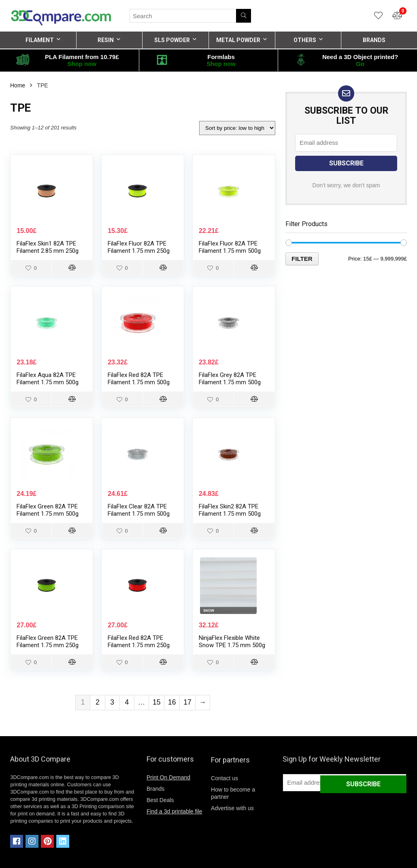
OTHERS (305, 40)
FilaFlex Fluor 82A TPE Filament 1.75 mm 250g (139, 247)
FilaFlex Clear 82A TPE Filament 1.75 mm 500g (139, 510)
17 (187, 702)
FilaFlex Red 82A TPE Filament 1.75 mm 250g (139, 641)
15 (157, 702)
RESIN (106, 40)
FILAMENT (40, 40)
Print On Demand (168, 777)
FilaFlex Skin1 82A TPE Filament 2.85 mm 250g (48, 247)
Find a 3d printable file (174, 811)
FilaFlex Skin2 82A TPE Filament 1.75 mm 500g (230, 510)
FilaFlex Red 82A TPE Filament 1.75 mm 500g (139, 379)
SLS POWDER (172, 40)
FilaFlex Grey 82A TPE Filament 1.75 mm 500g (230, 379)
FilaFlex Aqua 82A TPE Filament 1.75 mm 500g (48, 379)
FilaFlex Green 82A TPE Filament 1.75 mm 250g (48, 641)
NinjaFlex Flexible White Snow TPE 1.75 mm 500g (232, 641)
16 (172, 702)
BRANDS (374, 40)
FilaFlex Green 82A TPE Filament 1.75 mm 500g (48, 510)
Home (18, 85)
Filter (302, 259)
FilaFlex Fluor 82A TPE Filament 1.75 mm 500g (230, 247)
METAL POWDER (238, 40)
